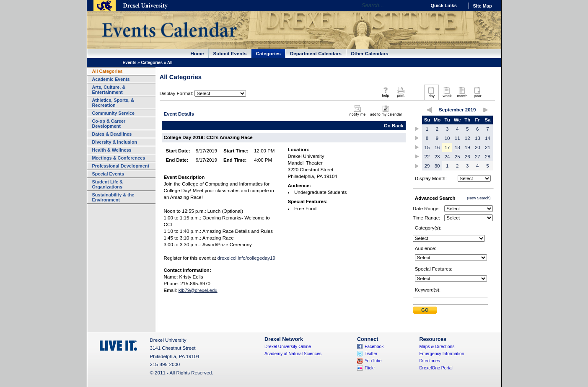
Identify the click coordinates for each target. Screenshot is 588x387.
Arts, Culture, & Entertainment (109, 90)
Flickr (370, 368)
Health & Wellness (112, 150)
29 (427, 166)
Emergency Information (442, 354)
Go (418, 5)
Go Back (394, 126)
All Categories (107, 71)
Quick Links (444, 5)
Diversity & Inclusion (115, 142)
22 (427, 157)
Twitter (371, 354)
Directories (430, 361)
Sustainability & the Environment (113, 197)
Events (130, 63)
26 (468, 157)
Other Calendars (370, 54)
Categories (269, 54)
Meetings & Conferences (119, 158)
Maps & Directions (437, 347)
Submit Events (230, 54)
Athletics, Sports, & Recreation (113, 103)
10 (447, 138)
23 (437, 157)
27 (478, 157)
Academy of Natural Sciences (293, 354)
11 (457, 138)
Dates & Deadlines (112, 134)
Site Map (483, 6)
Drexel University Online (288, 347)
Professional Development (121, 166)
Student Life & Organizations (108, 184)
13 (478, 138)
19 (468, 147)
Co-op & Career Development (109, 124)
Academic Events (111, 79)
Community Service (114, 113)
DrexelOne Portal (436, 368)
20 (478, 147)
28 (488, 157)
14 (488, 138)
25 (457, 157)
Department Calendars (316, 54)
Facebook (374, 347)
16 (437, 147)
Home (197, 54)
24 (447, 157)
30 (437, 166)
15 (427, 147)
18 (457, 147)
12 (468, 138)
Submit (425, 310)
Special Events (108, 174)
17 (447, 147)
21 (488, 147)
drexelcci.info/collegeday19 (246, 258)
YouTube (373, 361)
